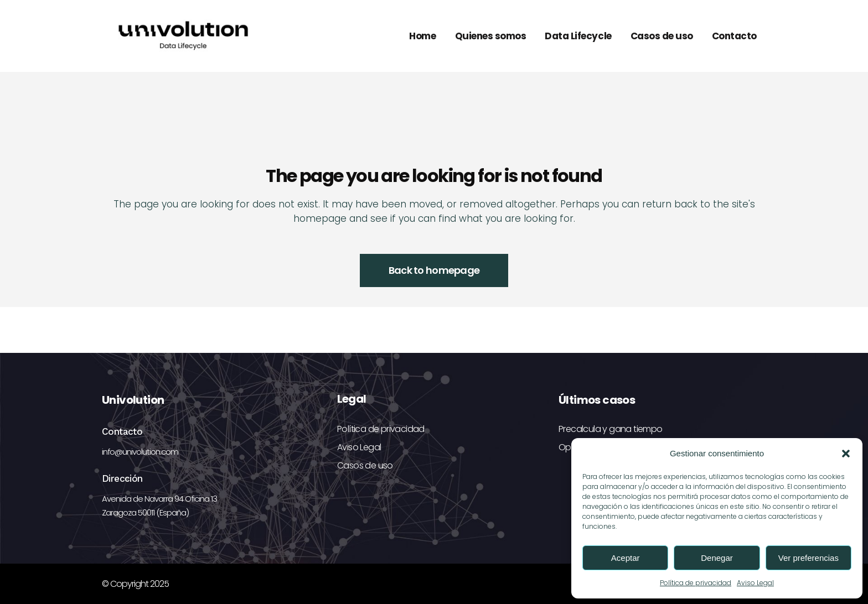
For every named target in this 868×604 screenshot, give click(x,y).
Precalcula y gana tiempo (611, 429)
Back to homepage (434, 270)
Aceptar (626, 558)
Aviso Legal (755, 583)
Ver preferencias (808, 558)
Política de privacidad (696, 583)
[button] (846, 454)
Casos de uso (365, 465)
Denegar (717, 558)
